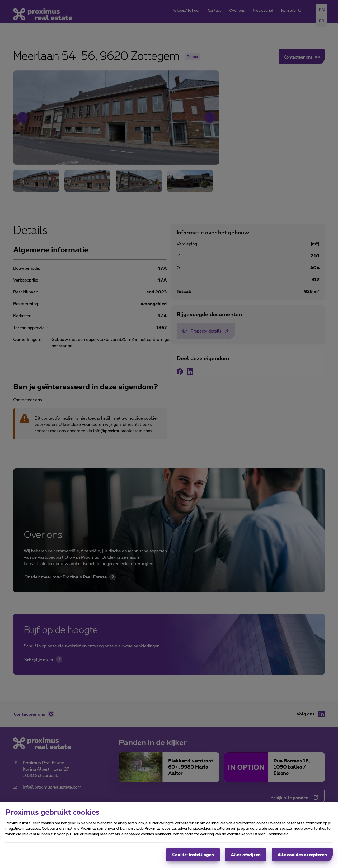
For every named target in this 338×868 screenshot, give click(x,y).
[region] (169, 835)
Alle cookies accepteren (302, 855)
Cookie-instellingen (193, 855)
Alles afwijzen (246, 855)
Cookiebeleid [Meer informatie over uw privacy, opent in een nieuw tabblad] (278, 834)
